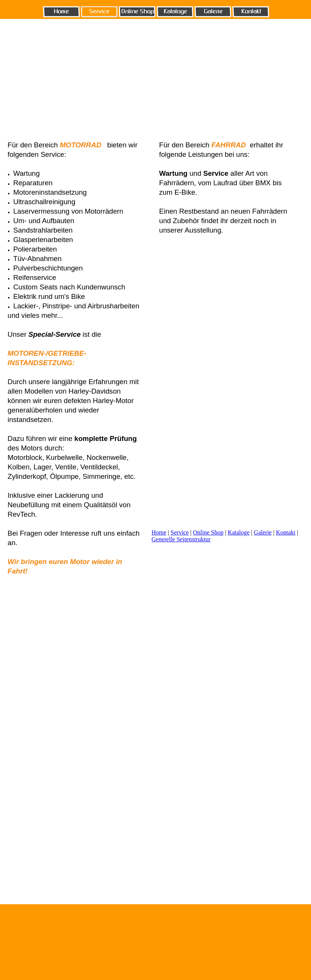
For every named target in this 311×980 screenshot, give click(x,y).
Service (180, 532)
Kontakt (286, 532)
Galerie (263, 532)
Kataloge (239, 532)
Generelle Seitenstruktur (181, 539)
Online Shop (208, 532)
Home (159, 532)
